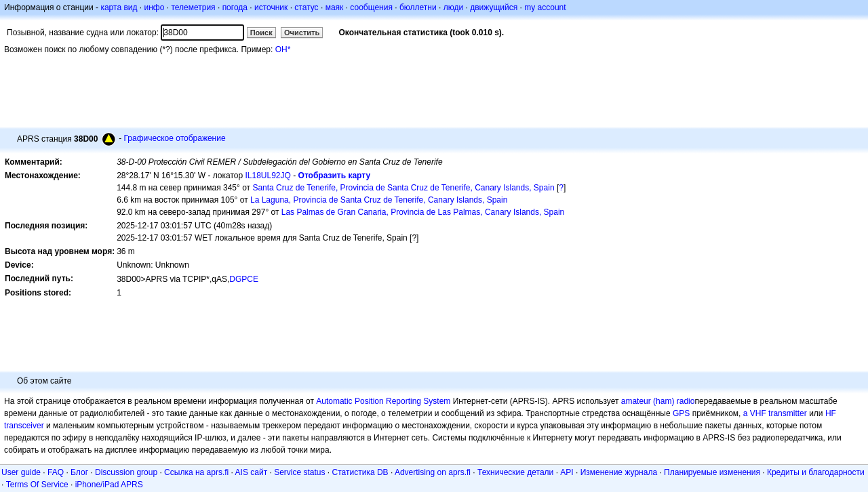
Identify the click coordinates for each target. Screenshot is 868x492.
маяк (335, 7)
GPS (681, 413)
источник (271, 7)
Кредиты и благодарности (816, 472)
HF (831, 413)
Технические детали (515, 472)
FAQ (56, 472)
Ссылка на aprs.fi (196, 472)
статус (306, 7)
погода (235, 7)
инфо (154, 7)
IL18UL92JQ (268, 176)
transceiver (24, 426)
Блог (79, 472)
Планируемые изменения (712, 472)
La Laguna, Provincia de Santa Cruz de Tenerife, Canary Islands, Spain (379, 200)
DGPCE (244, 279)
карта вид (119, 7)
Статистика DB (360, 472)
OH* (283, 49)
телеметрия (193, 7)
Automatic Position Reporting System (383, 401)
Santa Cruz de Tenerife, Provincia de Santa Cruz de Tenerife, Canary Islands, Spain (403, 188)
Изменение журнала (619, 472)
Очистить (302, 33)
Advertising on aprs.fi (433, 472)
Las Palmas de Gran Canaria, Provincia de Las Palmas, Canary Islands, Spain (423, 212)
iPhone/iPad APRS (109, 485)
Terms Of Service (37, 485)
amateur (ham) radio (658, 401)
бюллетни (418, 7)
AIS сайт (252, 472)
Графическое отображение (174, 138)
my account (545, 7)
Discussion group (126, 472)
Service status (299, 472)
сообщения (371, 7)
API (567, 472)
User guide (21, 472)
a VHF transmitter (775, 413)
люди (453, 7)
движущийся (494, 7)
